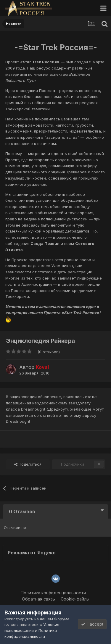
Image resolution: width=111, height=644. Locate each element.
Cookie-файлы (75, 599)
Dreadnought (18, 421)
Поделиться (28, 464)
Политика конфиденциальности (53, 593)
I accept (92, 624)
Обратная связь (38, 599)
